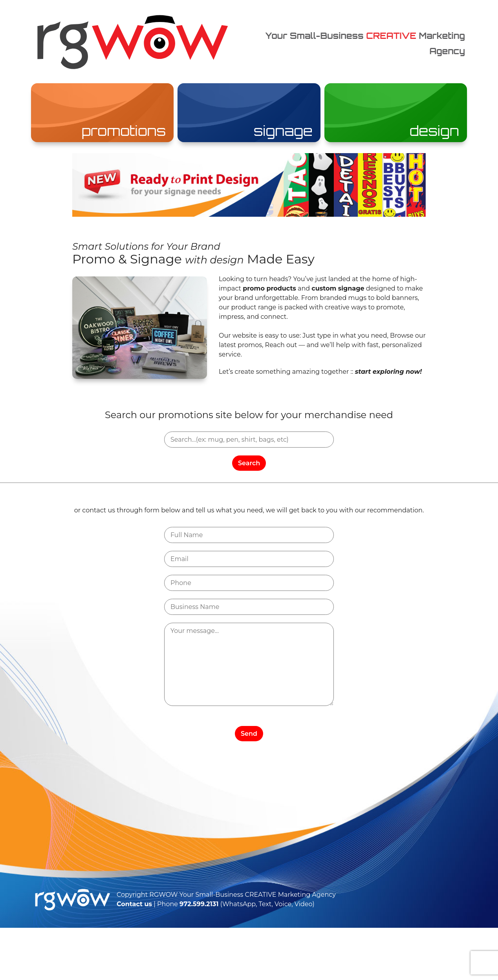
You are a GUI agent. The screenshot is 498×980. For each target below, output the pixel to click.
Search (249, 463)
